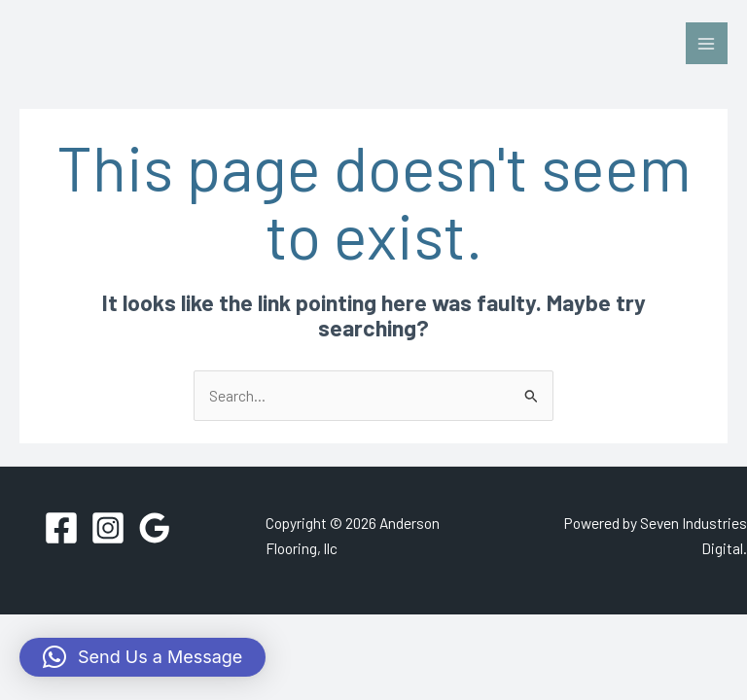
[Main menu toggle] (707, 43)
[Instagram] (108, 528)
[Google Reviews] (155, 528)
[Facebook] (61, 528)
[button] (142, 657)
